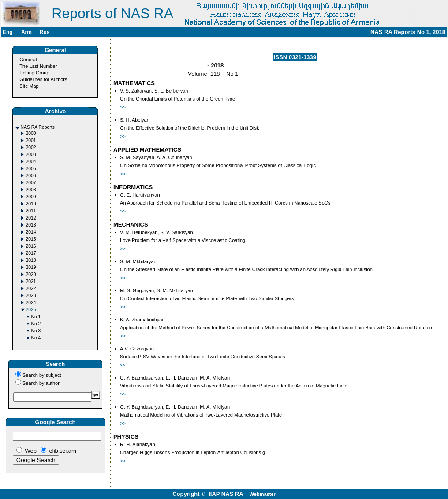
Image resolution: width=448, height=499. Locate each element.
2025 (31, 310)
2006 (31, 176)
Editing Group (34, 73)
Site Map (29, 86)
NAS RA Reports (37, 127)
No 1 (36, 317)
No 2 (36, 324)
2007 (31, 183)
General (28, 60)
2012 (31, 218)
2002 (31, 147)
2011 (31, 211)
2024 (31, 303)
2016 (31, 246)
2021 (31, 281)
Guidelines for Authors (43, 79)
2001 (31, 140)
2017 (31, 253)
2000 (31, 133)
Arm (26, 32)
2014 (31, 232)
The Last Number (38, 66)
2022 (31, 289)
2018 (31, 260)
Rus (45, 32)
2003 (31, 155)
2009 (31, 197)
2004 (31, 162)
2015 (31, 239)
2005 (31, 169)
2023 (31, 296)
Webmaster (263, 494)
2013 (31, 225)
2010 (31, 204)
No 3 (36, 331)
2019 (31, 267)
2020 (31, 274)
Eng (8, 32)
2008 (31, 190)
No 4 (36, 338)
